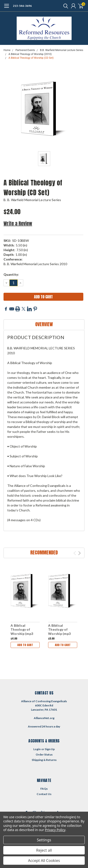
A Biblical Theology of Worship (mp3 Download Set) (23, 632)
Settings (44, 840)
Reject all (44, 850)
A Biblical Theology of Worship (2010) (30, 54)
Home (7, 50)
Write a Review (18, 223)
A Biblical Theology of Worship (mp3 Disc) (59, 632)
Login (37, 749)
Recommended (44, 552)
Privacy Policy (55, 830)
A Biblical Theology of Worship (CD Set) (31, 58)
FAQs (44, 789)
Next (79, 553)
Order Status (44, 754)
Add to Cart (25, 645)
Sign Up (50, 749)
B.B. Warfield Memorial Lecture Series (61, 50)
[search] (65, 6)
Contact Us (44, 794)
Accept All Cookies (44, 861)
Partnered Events (25, 50)
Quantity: (11, 274)
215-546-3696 (22, 6)
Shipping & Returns (44, 760)
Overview (44, 324)
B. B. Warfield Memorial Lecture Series (32, 200)
